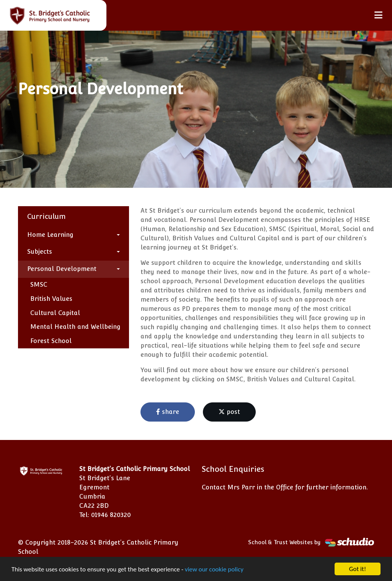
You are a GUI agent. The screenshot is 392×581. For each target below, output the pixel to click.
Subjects (40, 252)
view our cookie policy (214, 570)
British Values (51, 299)
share (168, 412)
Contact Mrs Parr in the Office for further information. (285, 487)
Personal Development (62, 269)
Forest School (51, 341)
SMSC (39, 285)
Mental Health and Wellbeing (75, 327)
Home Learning (50, 235)
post (229, 412)
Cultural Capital (55, 313)
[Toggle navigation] (378, 15)
